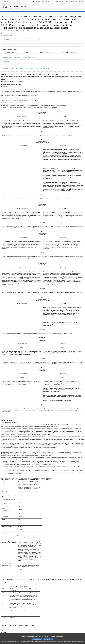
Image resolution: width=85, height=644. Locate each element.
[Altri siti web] (81, 1)
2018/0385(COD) (11, 45)
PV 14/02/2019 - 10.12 (49, 52)
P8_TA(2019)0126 (73, 52)
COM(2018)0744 (5, 82)
